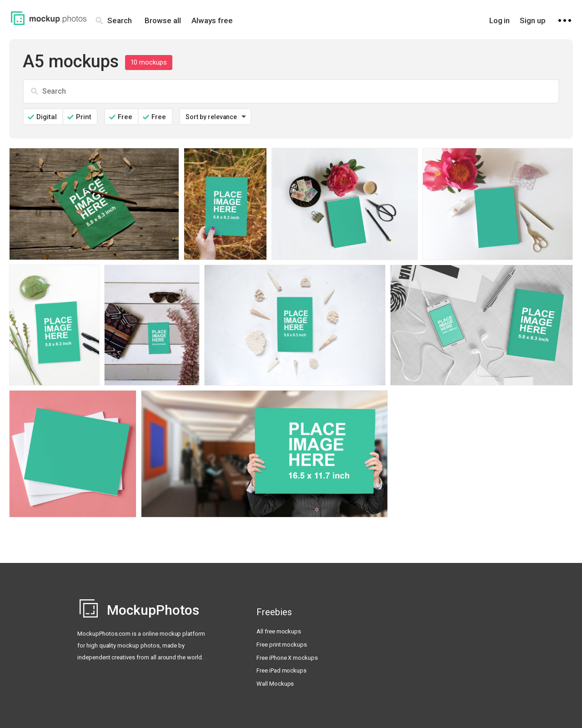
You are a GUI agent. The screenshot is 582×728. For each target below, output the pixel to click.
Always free (212, 20)
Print (84, 117)
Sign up (533, 20)
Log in (500, 20)
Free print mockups (282, 645)
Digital (47, 117)
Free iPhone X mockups (287, 658)
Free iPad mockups (281, 670)
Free (125, 117)
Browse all (163, 20)
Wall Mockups (275, 684)
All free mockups (279, 631)
